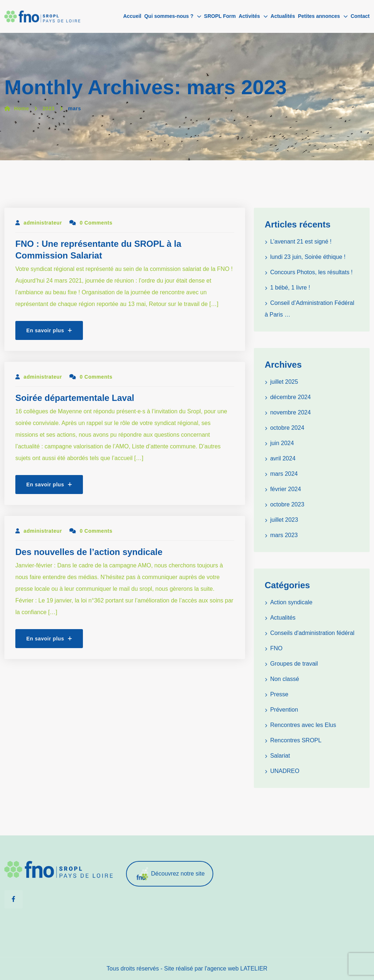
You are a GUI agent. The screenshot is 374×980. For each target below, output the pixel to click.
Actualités (283, 16)
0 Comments (91, 223)
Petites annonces (319, 16)
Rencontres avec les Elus (303, 725)
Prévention (284, 710)
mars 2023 (284, 535)
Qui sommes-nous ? (169, 16)
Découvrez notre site (170, 874)
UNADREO (285, 771)
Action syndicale (291, 602)
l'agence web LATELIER (236, 968)
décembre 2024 (291, 397)
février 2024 (286, 489)
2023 (48, 108)
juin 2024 (282, 443)
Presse (279, 694)
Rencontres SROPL (296, 740)
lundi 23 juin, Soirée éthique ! (308, 257)
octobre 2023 (287, 504)
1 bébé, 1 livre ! (290, 288)
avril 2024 (283, 458)
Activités (249, 16)
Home (17, 108)
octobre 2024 (287, 428)
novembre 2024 (291, 412)
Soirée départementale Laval (75, 398)
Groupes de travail (294, 664)
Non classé (285, 679)
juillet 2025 (284, 382)
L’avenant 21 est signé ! (301, 242)
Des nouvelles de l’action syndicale (89, 552)
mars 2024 (284, 474)
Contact (360, 16)
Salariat (280, 756)
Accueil (132, 16)
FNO (276, 648)
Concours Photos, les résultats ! (312, 272)
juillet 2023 (284, 520)
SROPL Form (220, 16)
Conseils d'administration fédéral (312, 633)
